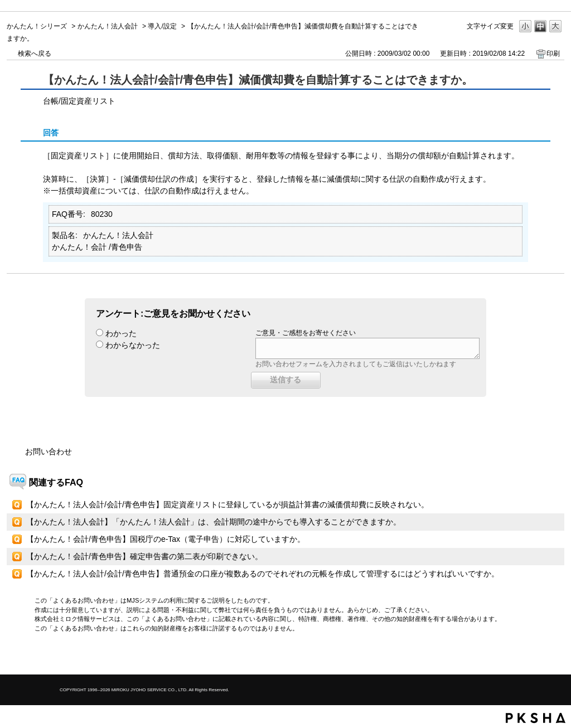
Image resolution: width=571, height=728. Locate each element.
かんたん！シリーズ (37, 26)
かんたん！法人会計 (108, 26)
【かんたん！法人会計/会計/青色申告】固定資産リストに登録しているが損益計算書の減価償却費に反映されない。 (228, 504)
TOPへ (536, 656)
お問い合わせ (49, 452)
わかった (121, 333)
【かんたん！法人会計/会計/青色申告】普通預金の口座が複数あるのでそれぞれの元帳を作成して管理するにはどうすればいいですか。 (263, 574)
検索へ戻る (35, 54)
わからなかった (133, 345)
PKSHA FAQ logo (536, 718)
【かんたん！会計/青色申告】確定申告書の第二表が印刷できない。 (144, 556)
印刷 (553, 54)
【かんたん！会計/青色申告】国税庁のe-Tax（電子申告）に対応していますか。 (166, 539)
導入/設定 (162, 26)
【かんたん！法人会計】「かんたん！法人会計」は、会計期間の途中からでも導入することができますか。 (214, 522)
